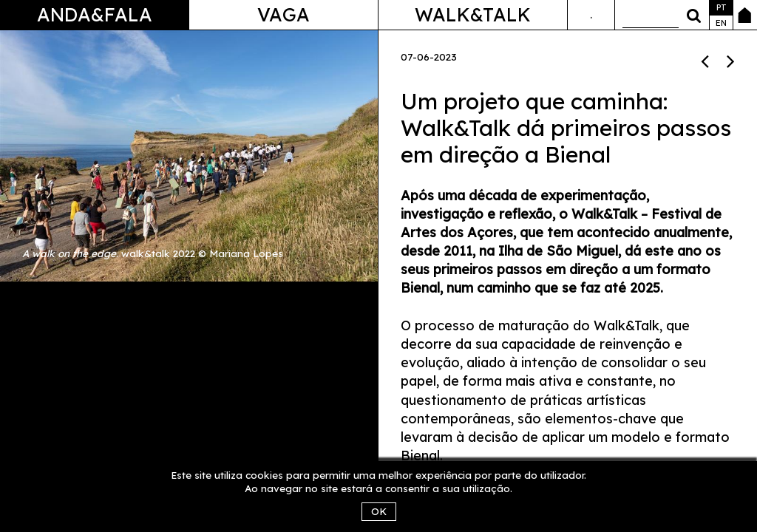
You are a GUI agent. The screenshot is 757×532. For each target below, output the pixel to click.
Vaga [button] (284, 14)
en (721, 23)
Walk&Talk (473, 14)
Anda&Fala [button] (95, 14)
